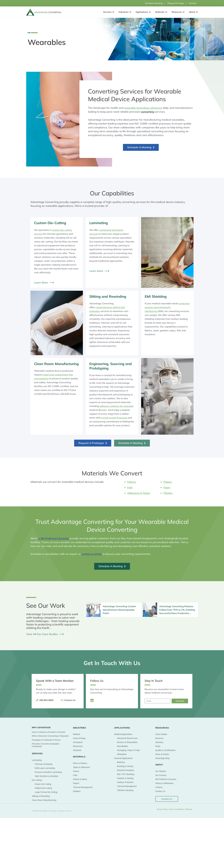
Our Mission (161, 771)
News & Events (162, 754)
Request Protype (175, 3)
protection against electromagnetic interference (167, 307)
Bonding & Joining (125, 766)
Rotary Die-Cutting (43, 784)
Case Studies (161, 734)
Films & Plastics (80, 763)
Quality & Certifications (165, 750)
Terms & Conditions (177, 809)
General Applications (123, 758)
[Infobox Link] (114, 610)
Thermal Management (83, 787)
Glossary (159, 742)
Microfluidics (123, 746)
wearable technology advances (143, 108)
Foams (76, 771)
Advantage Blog (162, 758)
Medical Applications (123, 734)
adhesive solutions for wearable (117, 406)
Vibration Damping (125, 790)
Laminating (37, 760)
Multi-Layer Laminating (45, 768)
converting (147, 112)
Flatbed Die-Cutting (43, 788)
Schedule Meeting (151, 3)
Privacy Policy (162, 809)
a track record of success (114, 418)
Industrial (77, 750)
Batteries (121, 762)
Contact (192, 3)
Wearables (122, 754)
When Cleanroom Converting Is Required (50, 736)
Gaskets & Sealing (125, 778)
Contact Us (160, 791)
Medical (76, 734)
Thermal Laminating (44, 764)
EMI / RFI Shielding (126, 774)
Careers (159, 787)
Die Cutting (37, 780)
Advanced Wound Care (127, 738)
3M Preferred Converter (166, 779)
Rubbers (77, 791)
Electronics (78, 746)
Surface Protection (125, 782)
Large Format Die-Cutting (46, 792)
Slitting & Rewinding (41, 796)
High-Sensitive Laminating (46, 776)
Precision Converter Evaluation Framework (46, 745)
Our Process (161, 775)
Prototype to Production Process (46, 740)
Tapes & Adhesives (81, 767)
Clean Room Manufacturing (44, 800)
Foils (75, 775)
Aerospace (78, 742)
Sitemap (189, 809)
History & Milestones (164, 783)
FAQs (158, 746)
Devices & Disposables (127, 742)
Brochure (159, 738)
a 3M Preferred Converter (54, 538)
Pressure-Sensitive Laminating (48, 772)
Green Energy (79, 738)
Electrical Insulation (126, 770)
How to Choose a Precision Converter (49, 732)
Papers (76, 783)
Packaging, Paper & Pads (129, 750)
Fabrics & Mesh (80, 779)
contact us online (92, 554)
